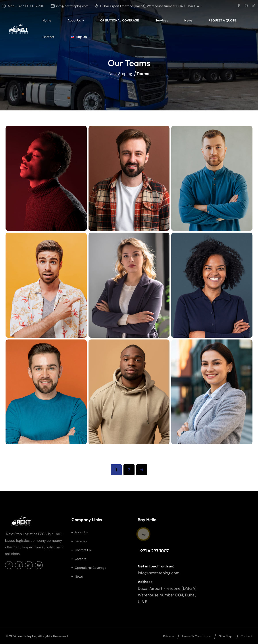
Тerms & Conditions (196, 636)
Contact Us (83, 550)
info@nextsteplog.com (72, 6)
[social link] (239, 6)
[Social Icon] (9, 565)
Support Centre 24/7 (153, 543)
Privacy (168, 636)
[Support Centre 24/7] (143, 534)
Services (162, 20)
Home (47, 20)
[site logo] (19, 29)
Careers (80, 559)
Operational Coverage (90, 568)
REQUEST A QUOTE (222, 20)
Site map (226, 636)
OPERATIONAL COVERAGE (120, 20)
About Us (76, 20)
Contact (48, 37)
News (188, 20)
